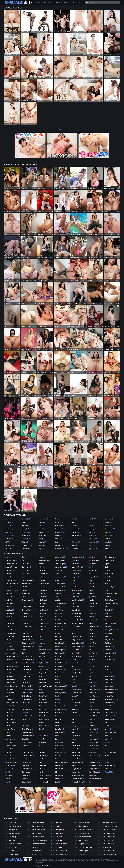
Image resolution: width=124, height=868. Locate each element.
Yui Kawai (109, 749)
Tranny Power (13, 830)
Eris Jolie (43, 607)
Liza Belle (76, 564)
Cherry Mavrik (28, 686)
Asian (9, 522)
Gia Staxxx (43, 656)
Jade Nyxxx (43, 752)
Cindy (25, 706)
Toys (108, 532)
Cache (25, 623)
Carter (25, 650)
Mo (74, 699)
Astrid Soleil (10, 713)
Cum (25, 542)
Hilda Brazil (43, 709)
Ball (8, 772)
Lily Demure (60, 775)
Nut (91, 590)
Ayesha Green (11, 746)
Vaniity (109, 666)
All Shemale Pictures (39, 830)
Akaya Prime (11, 580)
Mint (74, 686)
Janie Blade (43, 769)
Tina (107, 636)
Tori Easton (110, 643)
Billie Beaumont (28, 584)
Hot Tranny (59, 826)
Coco (25, 722)
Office (75, 526)
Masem (75, 630)
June (58, 607)
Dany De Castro (28, 756)
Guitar (42, 689)
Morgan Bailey (78, 703)
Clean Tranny (60, 840)
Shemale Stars (84, 833)
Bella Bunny (26, 567)
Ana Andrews (11, 650)
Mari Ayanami (77, 613)
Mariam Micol (77, 620)
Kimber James (61, 686)
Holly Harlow (44, 713)
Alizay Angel (11, 613)
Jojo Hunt (59, 600)
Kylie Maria (60, 719)
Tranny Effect (60, 830)
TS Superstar (107, 847)
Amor (8, 640)
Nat (74, 742)
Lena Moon (59, 749)
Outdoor (76, 529)
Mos (74, 706)
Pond (91, 666)
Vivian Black (110, 703)
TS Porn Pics (13, 847)
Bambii (8, 779)
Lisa (58, 782)
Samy (91, 722)
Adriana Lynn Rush (12, 564)
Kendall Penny (61, 666)
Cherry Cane (27, 683)
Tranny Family (60, 833)
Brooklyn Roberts (29, 610)
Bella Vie (25, 574)
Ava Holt (9, 736)
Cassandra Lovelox (29, 660)
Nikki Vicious (93, 564)
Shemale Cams (69, 3)
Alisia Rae (10, 610)
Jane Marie (43, 765)
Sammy (92, 719)
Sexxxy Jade (94, 769)
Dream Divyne (44, 560)
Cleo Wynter (27, 716)
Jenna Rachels (61, 567)
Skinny (92, 535)
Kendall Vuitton (61, 670)
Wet (107, 545)
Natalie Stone (77, 759)
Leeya (58, 739)
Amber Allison (11, 630)
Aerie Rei (9, 574)
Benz (25, 577)
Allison (9, 617)
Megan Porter (77, 636)
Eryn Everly (43, 613)
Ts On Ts (109, 535)
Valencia (108, 650)
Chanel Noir (27, 666)
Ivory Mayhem (44, 742)
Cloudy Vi (26, 719)
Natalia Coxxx (77, 749)
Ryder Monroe (94, 713)
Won (107, 726)
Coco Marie (26, 726)
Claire (25, 713)
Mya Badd (76, 709)
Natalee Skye (77, 746)
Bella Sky (26, 570)
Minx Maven (76, 689)
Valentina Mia (111, 653)
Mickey (75, 660)
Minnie (75, 683)
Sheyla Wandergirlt (95, 779)
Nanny (75, 729)
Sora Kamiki (110, 580)
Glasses (59, 519)
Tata (108, 613)
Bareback (10, 535)
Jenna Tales (60, 570)
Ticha (108, 627)
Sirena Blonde (110, 560)
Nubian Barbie (94, 587)
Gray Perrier (44, 683)
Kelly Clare (60, 653)
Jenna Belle (60, 557)
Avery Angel (10, 739)
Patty (91, 630)
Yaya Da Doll (110, 739)
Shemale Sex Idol (85, 823)
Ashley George (12, 703)
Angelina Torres (12, 666)
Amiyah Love (11, 636)
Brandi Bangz (27, 600)
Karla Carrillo (61, 630)
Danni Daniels (27, 752)
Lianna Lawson (61, 759)
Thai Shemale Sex (108, 844)
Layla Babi (60, 729)
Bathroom (10, 539)
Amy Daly (10, 646)
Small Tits (94, 542)
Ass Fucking (10, 529)
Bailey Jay (10, 765)
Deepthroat (27, 549)
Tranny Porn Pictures (109, 823)
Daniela (25, 746)
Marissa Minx (77, 627)
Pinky (91, 656)
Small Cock (94, 539)
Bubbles (26, 620)
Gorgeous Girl (44, 673)
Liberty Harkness (62, 762)
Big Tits (26, 519)
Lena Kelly (60, 746)
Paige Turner (94, 603)
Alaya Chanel (10, 587)
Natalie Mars (77, 756)
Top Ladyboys (84, 826)
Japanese (60, 532)
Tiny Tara (109, 640)
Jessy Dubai (60, 590)
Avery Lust (10, 742)
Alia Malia (10, 603)
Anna (8, 673)
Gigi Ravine (43, 663)
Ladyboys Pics (84, 844)
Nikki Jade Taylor (78, 782)
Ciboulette (26, 703)
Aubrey (9, 716)
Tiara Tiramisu (111, 623)
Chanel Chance (28, 663)
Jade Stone (43, 756)
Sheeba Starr (94, 775)
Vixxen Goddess (111, 706)
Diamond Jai (27, 772)
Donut (42, 557)
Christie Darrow (28, 696)
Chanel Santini (28, 670)
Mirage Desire (77, 693)
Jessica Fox (60, 584)
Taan (107, 607)
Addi (8, 557)
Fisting (42, 539)
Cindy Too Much (28, 709)
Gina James (43, 666)
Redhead (93, 526)
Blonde (26, 526)
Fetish (42, 532)
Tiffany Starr (111, 633)
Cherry (25, 679)
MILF (74, 519)
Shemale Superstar (15, 844)
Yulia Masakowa (111, 752)
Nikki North (93, 557)
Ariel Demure (11, 693)
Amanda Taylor (11, 623)
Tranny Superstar (38, 826)
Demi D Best (27, 765)
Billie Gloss (26, 587)
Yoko (108, 746)
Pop (91, 673)
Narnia (75, 739)
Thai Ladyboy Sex (108, 833)
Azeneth (9, 749)
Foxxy (42, 643)
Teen (108, 526)
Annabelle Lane (12, 679)
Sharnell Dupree (94, 772)
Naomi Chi (76, 736)
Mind (74, 679)
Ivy (40, 746)
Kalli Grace (60, 617)
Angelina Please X (12, 663)
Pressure (92, 679)
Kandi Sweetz (61, 620)
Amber (9, 627)
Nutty (91, 593)
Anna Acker (10, 676)
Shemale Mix (46, 866)
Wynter (108, 729)
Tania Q (109, 610)
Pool (75, 545)
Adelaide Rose (11, 560)
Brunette (26, 535)
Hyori (41, 729)
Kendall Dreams (61, 663)
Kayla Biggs (60, 643)
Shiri (91, 782)
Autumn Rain (11, 729)
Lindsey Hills (60, 779)
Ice (41, 732)
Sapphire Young (95, 732)
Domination (43, 519)
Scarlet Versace (94, 759)
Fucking (43, 542)
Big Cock (10, 549)
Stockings (110, 519)
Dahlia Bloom (27, 732)
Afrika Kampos (11, 577)
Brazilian (26, 532)
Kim (57, 679)
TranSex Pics (60, 823)
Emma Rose (44, 590)
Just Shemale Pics (38, 823)
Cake (24, 630)
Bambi (9, 775)
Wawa (108, 709)
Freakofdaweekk (45, 650)
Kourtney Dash (61, 709)
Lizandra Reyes (77, 567)
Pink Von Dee (93, 653)
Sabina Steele (94, 716)
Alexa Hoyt (10, 593)
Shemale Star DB (38, 851)
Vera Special (110, 686)
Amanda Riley (11, 620)
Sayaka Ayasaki (94, 756)
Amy (8, 643)
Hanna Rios (43, 696)
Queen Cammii (94, 689)
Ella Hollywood (44, 574)
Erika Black (43, 600)
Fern (41, 640)
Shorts (92, 532)
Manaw (75, 597)
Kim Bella (59, 683)
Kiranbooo (59, 699)
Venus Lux (109, 679)
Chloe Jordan (27, 689)
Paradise (92, 613)
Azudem (9, 752)
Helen (42, 706)
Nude (75, 522)
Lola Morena (77, 570)
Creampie (27, 539)
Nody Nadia (93, 577)
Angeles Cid (11, 660)
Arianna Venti (10, 689)
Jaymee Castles (45, 782)
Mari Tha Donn (78, 617)
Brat (24, 603)
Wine (108, 722)
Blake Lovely (27, 593)
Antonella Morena (12, 686)
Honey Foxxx (44, 726)
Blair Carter (27, 590)
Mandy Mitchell (78, 600)
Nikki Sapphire (94, 560)
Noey (91, 580)
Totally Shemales (14, 833)
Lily (57, 772)
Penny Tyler (93, 643)
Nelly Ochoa (77, 769)
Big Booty (10, 545)
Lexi (58, 756)
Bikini (25, 522)
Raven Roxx (93, 699)
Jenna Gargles (61, 564)
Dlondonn (26, 779)
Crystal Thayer (28, 729)
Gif (40, 660)
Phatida (92, 646)
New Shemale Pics (85, 837)
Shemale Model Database (111, 854)
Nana (74, 722)
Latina (59, 539)
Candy (25, 633)
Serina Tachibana (95, 765)
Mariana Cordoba (79, 623)
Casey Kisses (27, 656)
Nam (74, 719)
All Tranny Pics (37, 847)
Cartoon (26, 653)
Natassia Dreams (79, 762)
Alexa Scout (10, 597)
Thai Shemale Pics (109, 851)
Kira (57, 696)
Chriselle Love (27, 693)
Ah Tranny (12, 851)
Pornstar (76, 549)
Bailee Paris (10, 759)
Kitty (58, 703)
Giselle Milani (43, 670)
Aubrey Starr (11, 722)
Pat (91, 623)
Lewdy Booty (60, 752)
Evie (41, 633)
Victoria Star (110, 696)
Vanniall (109, 673)
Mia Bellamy (77, 650)
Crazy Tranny (13, 823)
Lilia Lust (59, 765)
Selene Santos (94, 762)
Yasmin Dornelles (112, 732)
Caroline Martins (28, 646)
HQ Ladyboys (60, 847)
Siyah (107, 564)
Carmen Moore (28, 643)
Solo (92, 545)
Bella (25, 560)
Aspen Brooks (11, 709)
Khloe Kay (59, 676)
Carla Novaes (27, 640)
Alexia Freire (10, 600)
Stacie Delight (110, 587)
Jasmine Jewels (45, 775)
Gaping (42, 549)
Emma (42, 587)
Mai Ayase (76, 593)
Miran (75, 696)
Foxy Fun (43, 646)
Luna (74, 584)
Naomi (75, 732)
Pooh (91, 670)
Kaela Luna (60, 613)
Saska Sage (93, 752)
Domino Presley (28, 782)
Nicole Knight (77, 772)
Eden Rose (43, 570)
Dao (24, 759)
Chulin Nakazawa (29, 699)
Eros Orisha (43, 610)
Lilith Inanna (60, 769)
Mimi (74, 676)
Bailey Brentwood (12, 762)
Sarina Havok (93, 742)
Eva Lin (42, 620)
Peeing (75, 539)
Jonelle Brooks (61, 603)
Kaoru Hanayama (62, 623)
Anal (8, 519)
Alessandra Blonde (13, 590)
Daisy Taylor (27, 742)
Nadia (75, 713)
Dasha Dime (27, 762)
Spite (107, 584)
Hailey (41, 693)
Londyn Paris (77, 574)
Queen (92, 686)
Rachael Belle (94, 693)
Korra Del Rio (60, 706)
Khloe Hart (60, 673)
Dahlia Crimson (28, 736)
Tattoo (109, 522)
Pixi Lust (92, 660)
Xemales (82, 854)
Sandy (92, 726)
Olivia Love (93, 600)
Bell (24, 557)
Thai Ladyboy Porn (62, 854)
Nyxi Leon (93, 597)
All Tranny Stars (14, 854)
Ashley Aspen (11, 699)
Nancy (75, 726)
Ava (8, 732)
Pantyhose (76, 535)
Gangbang (43, 545)
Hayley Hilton (44, 699)
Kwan (58, 716)
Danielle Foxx (27, 749)
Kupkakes (59, 713)
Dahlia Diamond (28, 739)
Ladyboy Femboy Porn (86, 847)
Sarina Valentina (95, 746)
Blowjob (26, 529)
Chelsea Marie (28, 676)
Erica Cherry (44, 597)
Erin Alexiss (43, 603)
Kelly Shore (60, 656)
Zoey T (108, 769)
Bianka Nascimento (29, 580)
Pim (90, 650)
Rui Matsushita (94, 709)
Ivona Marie (43, 739)
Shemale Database (38, 837)
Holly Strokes (44, 719)
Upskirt (108, 542)
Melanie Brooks (78, 643)
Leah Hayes (60, 732)
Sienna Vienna (110, 557)
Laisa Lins (59, 722)
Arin (8, 696)
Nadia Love (76, 716)
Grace (42, 676)
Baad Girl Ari (10, 756)
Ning (91, 574)
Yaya (107, 736)
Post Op (92, 519)
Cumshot (27, 545)
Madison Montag (78, 590)
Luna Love (76, 587)
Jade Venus (44, 759)
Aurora (8, 726)
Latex (58, 535)
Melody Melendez (78, 646)
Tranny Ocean (84, 840)
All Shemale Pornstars (110, 826)
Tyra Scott (110, 646)
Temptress (110, 617)
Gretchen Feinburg (45, 686)
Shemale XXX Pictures (110, 830)
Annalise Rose (11, 683)
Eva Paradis (43, 627)
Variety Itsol (110, 676)
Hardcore (60, 522)
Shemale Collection (15, 826)
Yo (107, 742)
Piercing (76, 542)
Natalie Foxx (77, 752)
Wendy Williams (111, 713)
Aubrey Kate (10, 719)
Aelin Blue (10, 570)
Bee (8, 782)
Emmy (42, 593)
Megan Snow (77, 640)
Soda (107, 567)
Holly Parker (44, 716)
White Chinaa (110, 716)
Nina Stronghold (95, 570)
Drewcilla (43, 564)
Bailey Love (10, 769)
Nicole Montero (78, 779)
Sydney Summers (112, 603)
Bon (24, 597)
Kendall (59, 660)
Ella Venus (43, 577)
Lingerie (59, 545)
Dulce (41, 567)
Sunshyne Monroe (112, 593)
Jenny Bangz (61, 577)
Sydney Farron (110, 600)
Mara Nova (76, 607)
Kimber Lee (60, 689)
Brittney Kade (27, 607)
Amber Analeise (11, 633)
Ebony (43, 522)
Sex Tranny (59, 837)
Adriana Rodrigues (12, 567)
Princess (92, 683)
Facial (42, 526)
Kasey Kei (59, 636)
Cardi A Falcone (28, 636)
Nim (91, 567)
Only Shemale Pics (109, 837)
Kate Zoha (60, 640)
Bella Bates (27, 564)
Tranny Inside (36, 833)
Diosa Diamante (28, 775)
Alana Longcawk (12, 584)
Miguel (75, 663)
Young (109, 549)
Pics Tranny (12, 837)
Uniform (109, 539)
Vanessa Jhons (111, 663)
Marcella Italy (77, 610)
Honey (42, 722)
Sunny (108, 590)
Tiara (108, 620)
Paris (91, 617)
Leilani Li (59, 742)
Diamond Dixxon (28, 769)
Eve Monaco (44, 630)
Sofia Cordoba (110, 574)
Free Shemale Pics (62, 851)
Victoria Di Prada (111, 689)
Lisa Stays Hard (78, 557)
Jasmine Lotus (44, 779)
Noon (91, 584)
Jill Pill (58, 593)
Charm (25, 673)
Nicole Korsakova (78, 775)
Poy (91, 676)
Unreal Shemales (61, 844)
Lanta (58, 726)
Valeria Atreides (111, 660)
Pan (90, 610)
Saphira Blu (93, 729)
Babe (9, 532)
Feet (41, 529)
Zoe (107, 762)
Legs (58, 542)
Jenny (58, 574)
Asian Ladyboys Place (86, 851)
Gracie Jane (44, 679)
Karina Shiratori (61, 627)
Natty (75, 765)
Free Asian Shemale (39, 844)
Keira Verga (60, 650)
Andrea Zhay (10, 653)
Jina (57, 597)
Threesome (110, 529)
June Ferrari (60, 610)
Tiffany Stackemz (112, 630)
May (74, 633)
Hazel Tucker (43, 703)
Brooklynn (26, 613)
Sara (91, 736)
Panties (76, 532)
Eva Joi (42, 617)
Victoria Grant (111, 693)
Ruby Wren (93, 706)
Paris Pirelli (93, 620)
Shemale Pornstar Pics (86, 830)
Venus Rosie (110, 683)
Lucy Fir (75, 580)
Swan (108, 597)
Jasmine (43, 772)
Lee (57, 736)
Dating (79, 3)
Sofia (107, 570)
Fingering (43, 535)
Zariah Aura (110, 759)
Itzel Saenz (43, 736)
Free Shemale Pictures (39, 840)
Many (75, 603)
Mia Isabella (77, 653)
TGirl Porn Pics (37, 854)
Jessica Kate (60, 587)
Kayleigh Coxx (61, 646)
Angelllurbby (11, 670)
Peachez (92, 636)
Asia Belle (10, 706)
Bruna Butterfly (28, 617)
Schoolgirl (93, 529)
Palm (91, 607)
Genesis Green (44, 653)
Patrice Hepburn (95, 627)
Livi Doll (75, 560)
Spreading (93, 549)
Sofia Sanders (110, 577)
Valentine (109, 656)
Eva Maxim (43, 623)
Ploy (91, 663)
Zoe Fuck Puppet (112, 765)
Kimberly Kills (61, 693)
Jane (41, 762)
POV (91, 522)
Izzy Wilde (43, 749)
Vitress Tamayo (112, 699)
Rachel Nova (94, 696)
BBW (8, 542)
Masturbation (61, 549)
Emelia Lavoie (44, 584)
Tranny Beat (13, 840)
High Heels (60, 526)
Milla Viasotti (77, 670)
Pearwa (92, 640)
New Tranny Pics (108, 840)
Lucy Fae (75, 577)
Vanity (108, 670)
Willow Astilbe (110, 719)
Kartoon (59, 633)
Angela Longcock (12, 656)
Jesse (59, 580)
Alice (8, 607)
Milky (74, 666)
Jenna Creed (60, 560)
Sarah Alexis (94, 739)
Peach (92, 633)
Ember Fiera (44, 580)
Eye (41, 636)
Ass (9, 526)
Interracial (60, 529)
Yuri (107, 756)
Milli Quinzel (76, 673)
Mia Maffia (76, 656)
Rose (91, 703)
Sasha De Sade (94, 749)
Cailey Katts (27, 627)
